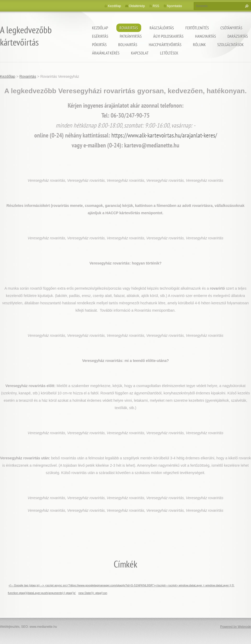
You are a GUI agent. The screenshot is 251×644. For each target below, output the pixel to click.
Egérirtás (100, 36)
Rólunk (199, 45)
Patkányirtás (131, 36)
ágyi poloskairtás (168, 36)
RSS (156, 6)
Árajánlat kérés (106, 53)
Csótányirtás (231, 28)
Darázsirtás (238, 36)
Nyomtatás (175, 6)
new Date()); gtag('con (93, 593)
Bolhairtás (128, 45)
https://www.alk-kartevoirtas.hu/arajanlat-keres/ (164, 135)
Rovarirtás (129, 28)
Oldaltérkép (137, 6)
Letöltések (169, 53)
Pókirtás (99, 45)
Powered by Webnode (236, 627)
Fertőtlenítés (197, 28)
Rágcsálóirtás (162, 28)
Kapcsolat (140, 53)
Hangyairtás (206, 36)
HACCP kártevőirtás (165, 45)
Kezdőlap (100, 28)
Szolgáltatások (230, 45)
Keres (246, 6)
